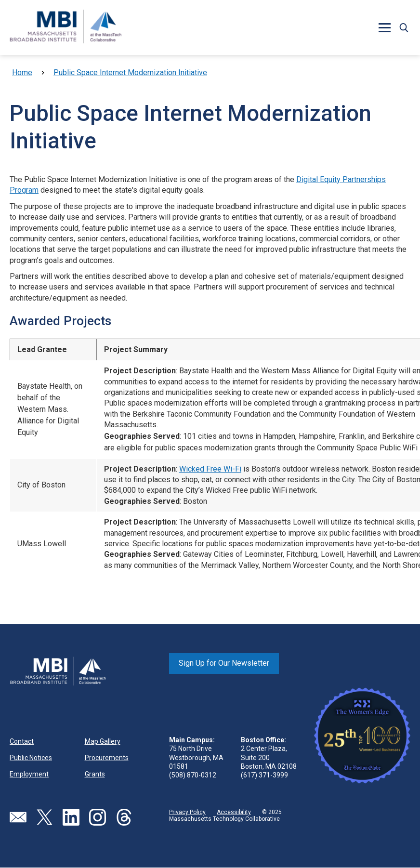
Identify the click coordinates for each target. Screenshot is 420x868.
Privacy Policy (187, 812)
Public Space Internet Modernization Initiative (130, 72)
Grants (95, 774)
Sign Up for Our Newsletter (224, 663)
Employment (29, 774)
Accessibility (234, 812)
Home (22, 72)
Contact (22, 741)
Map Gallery (103, 741)
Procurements (107, 758)
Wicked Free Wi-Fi (210, 469)
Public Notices (31, 758)
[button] (384, 27)
